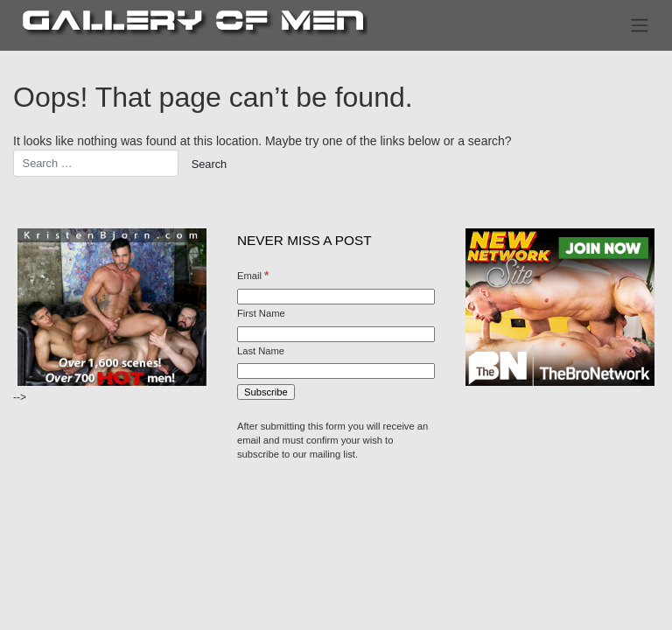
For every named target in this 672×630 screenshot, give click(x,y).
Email (253, 275)
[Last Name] (336, 371)
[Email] (336, 297)
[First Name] (336, 334)
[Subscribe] (266, 392)
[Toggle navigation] (640, 25)
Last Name (261, 351)
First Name (261, 313)
